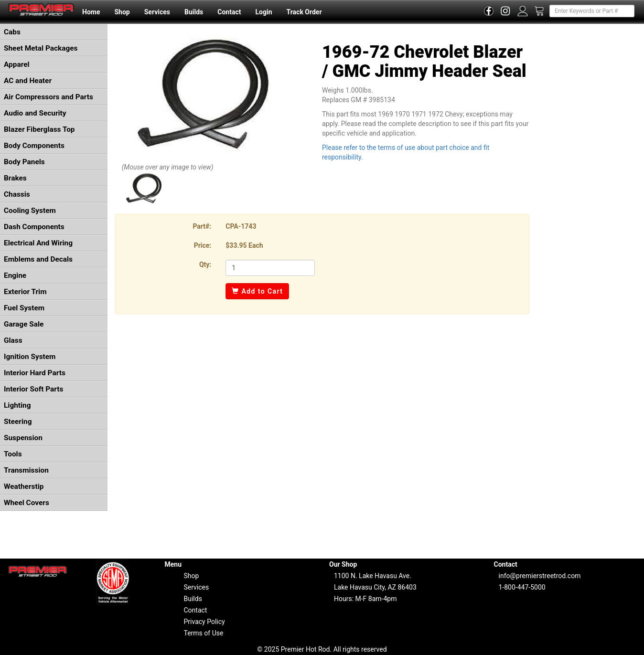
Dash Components (34, 227)
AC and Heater (28, 81)
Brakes (15, 178)
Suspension (23, 438)
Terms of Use (204, 633)
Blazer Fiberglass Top (39, 129)
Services (157, 12)
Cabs (12, 32)
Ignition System (30, 357)
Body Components (34, 146)
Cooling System (30, 211)
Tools (13, 454)
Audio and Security (35, 113)
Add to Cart (257, 291)
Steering (18, 422)
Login (263, 12)
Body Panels (24, 162)
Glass (13, 340)
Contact (229, 12)
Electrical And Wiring (38, 243)
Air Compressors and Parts (48, 97)
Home (91, 12)
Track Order (304, 12)
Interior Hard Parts (35, 373)
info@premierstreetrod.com (540, 576)
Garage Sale (24, 324)
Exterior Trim (25, 292)
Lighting (17, 405)
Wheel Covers (27, 503)
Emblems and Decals (38, 259)
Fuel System (24, 308)
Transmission (26, 470)
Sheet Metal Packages (41, 48)
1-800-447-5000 (522, 587)
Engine (15, 275)
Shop (122, 12)
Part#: (202, 226)
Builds (194, 12)
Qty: (205, 264)
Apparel (17, 64)
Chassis (17, 194)
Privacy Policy (204, 622)
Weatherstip (24, 486)
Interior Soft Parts (33, 389)
